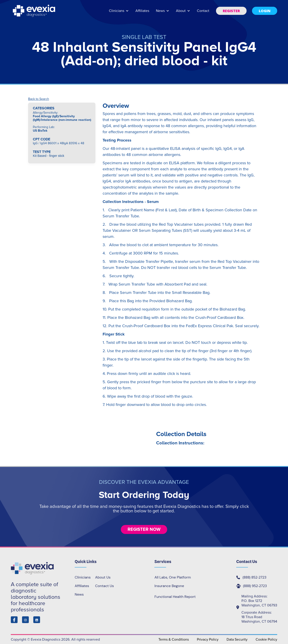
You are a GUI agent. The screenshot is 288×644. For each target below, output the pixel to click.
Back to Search (39, 99)
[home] (34, 11)
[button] (119, 13)
